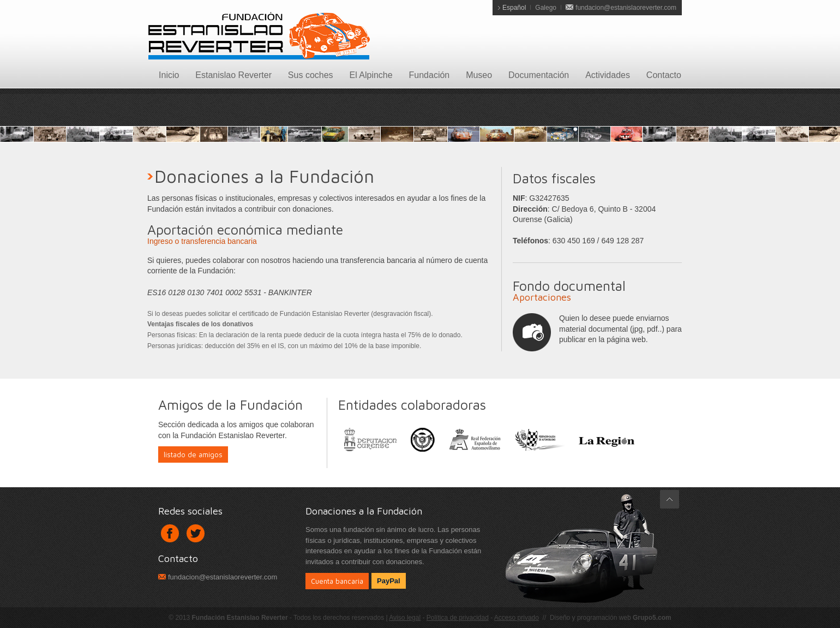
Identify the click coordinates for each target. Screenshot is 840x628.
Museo (479, 75)
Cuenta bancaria (337, 581)
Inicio (169, 75)
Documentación (539, 75)
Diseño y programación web (611, 618)
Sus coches (311, 75)
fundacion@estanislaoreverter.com (626, 8)
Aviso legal (405, 618)
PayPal (389, 581)
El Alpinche (371, 75)
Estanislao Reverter (233, 75)
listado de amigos (193, 454)
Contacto (664, 75)
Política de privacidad (458, 618)
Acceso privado (517, 618)
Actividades (608, 75)
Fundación (430, 75)
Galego (546, 8)
